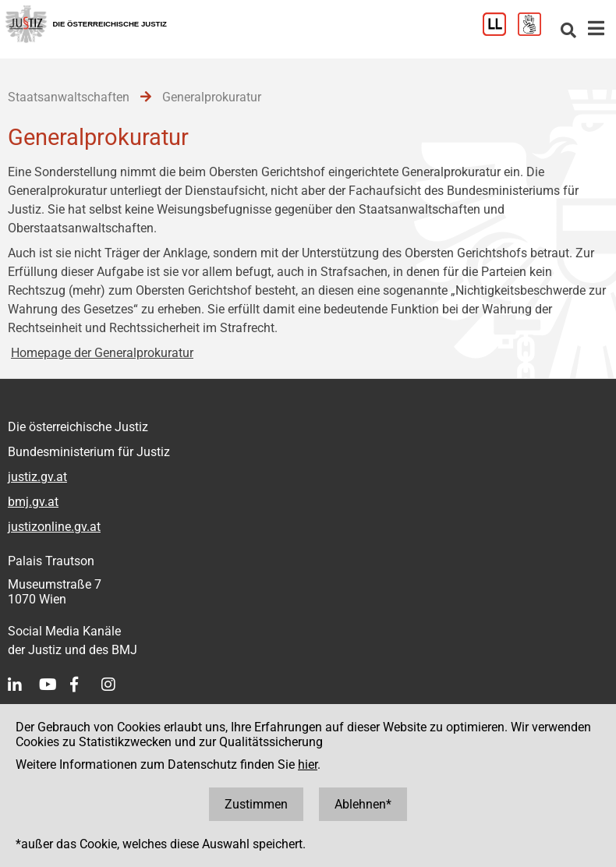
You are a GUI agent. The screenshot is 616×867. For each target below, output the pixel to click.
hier (308, 764)
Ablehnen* (363, 804)
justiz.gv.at (37, 477)
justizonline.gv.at (54, 527)
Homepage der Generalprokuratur (102, 353)
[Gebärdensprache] (535, 32)
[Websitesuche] (568, 32)
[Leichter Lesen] (500, 32)
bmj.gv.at (33, 502)
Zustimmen (256, 804)
